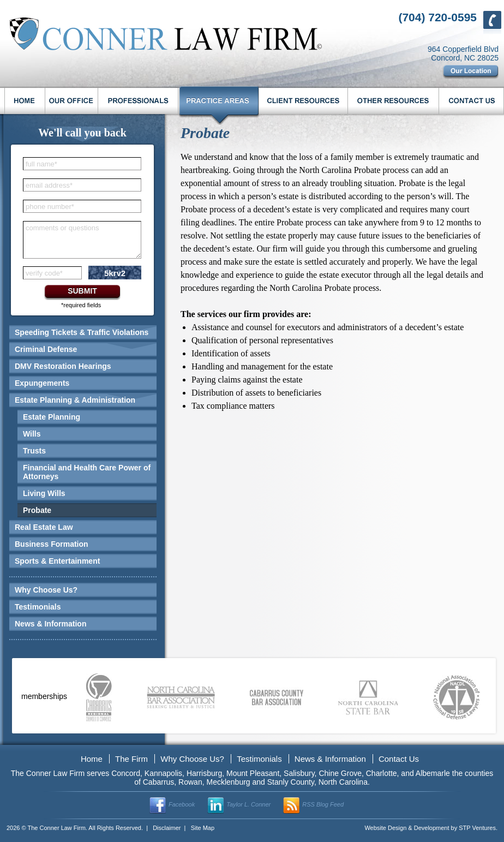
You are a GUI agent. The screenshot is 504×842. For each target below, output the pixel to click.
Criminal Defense (46, 349)
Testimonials (38, 607)
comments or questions (62, 228)
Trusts (34, 451)
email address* (49, 185)
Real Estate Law (44, 527)
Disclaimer (167, 828)
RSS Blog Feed (323, 804)
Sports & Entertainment (57, 561)
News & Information (50, 624)
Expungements (42, 383)
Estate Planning (52, 417)
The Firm (131, 759)
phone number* (50, 207)
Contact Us (399, 759)
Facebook (182, 804)
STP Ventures (477, 828)
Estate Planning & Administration (75, 400)
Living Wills (44, 493)
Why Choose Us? (46, 590)
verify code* (44, 273)
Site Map (203, 828)
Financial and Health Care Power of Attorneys (87, 472)
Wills (32, 434)
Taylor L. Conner (248, 804)
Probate (37, 510)
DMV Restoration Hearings (63, 366)
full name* (41, 164)
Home (92, 759)
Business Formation (52, 544)
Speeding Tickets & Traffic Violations (82, 332)
